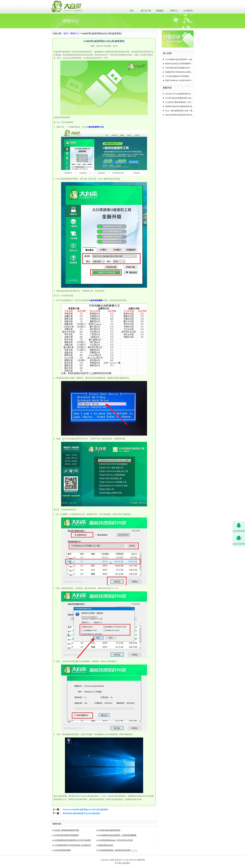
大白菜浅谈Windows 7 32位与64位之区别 (116, 840)
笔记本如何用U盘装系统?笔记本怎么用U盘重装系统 (180, 115)
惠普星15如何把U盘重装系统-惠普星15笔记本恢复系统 (180, 106)
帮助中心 (174, 11)
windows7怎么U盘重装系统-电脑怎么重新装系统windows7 (180, 94)
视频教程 (160, 11)
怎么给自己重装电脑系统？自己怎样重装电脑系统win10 (180, 102)
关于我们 (118, 863)
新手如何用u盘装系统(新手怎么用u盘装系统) (81, 813)
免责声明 (141, 860)
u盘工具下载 (146, 11)
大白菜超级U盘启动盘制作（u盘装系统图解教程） (117, 836)
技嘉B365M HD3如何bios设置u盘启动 (180, 72)
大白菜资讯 (188, 11)
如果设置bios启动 (106, 845)
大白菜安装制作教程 (62, 850)
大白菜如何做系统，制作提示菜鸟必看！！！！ (118, 850)
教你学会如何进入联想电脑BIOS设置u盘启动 (180, 64)
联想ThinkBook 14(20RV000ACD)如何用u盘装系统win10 (180, 80)
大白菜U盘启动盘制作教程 (109, 830)
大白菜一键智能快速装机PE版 (67, 830)
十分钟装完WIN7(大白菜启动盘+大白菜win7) (73, 845)
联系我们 (127, 863)
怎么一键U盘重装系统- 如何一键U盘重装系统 (180, 111)
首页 (132, 11)
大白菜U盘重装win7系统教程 (177, 76)
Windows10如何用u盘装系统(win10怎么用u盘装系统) (85, 810)
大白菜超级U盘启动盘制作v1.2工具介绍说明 (72, 840)
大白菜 (112, 860)
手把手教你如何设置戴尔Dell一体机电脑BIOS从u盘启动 (180, 68)
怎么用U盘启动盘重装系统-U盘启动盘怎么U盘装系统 (180, 98)
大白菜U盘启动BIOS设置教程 (66, 835)
